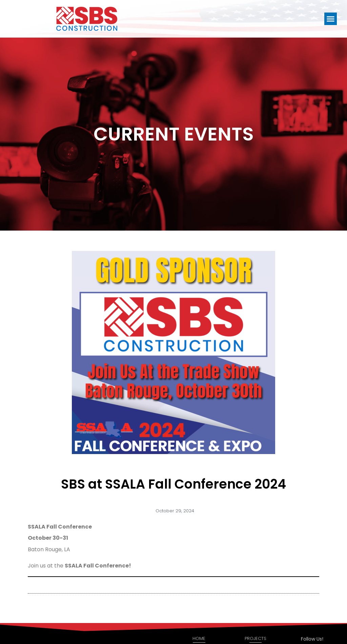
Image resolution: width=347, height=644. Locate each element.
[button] (331, 19)
